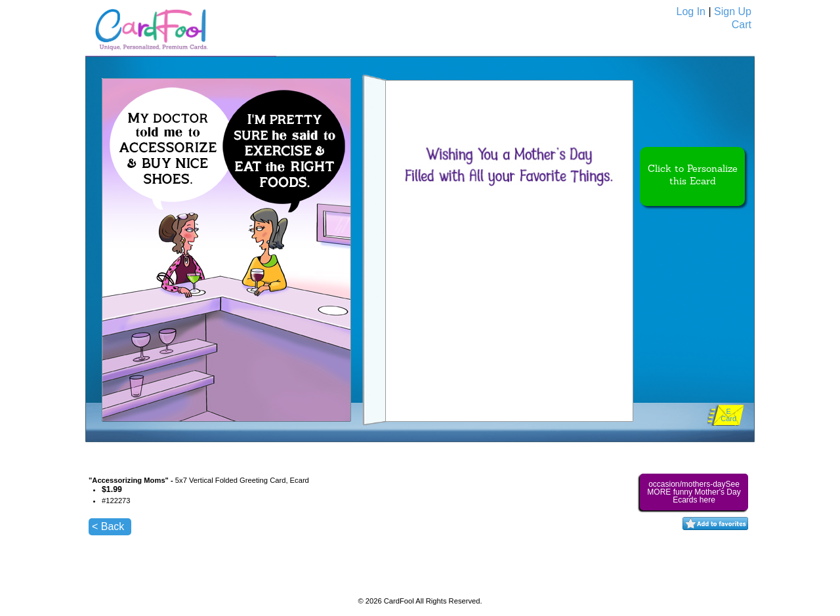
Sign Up (733, 11)
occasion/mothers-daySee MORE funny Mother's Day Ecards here (694, 492)
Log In (691, 11)
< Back (108, 526)
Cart (742, 25)
